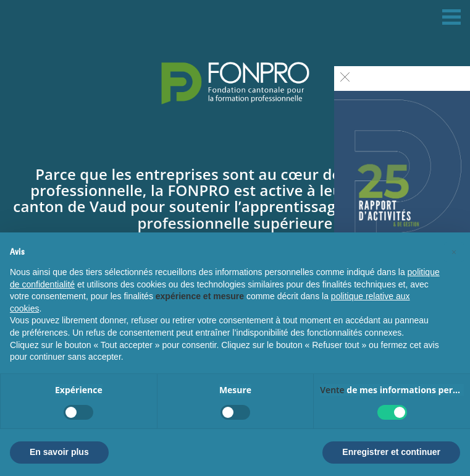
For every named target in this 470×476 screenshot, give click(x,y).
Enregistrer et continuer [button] (391, 452)
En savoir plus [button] (59, 452)
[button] (454, 252)
